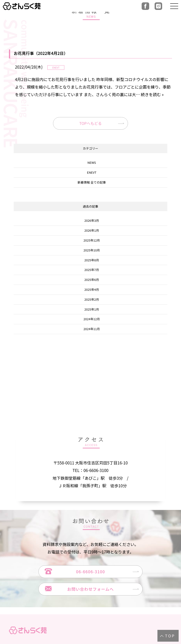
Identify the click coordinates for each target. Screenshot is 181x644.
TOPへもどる (91, 123)
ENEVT (92, 172)
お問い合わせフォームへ (90, 589)
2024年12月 (92, 319)
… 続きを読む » (150, 94)
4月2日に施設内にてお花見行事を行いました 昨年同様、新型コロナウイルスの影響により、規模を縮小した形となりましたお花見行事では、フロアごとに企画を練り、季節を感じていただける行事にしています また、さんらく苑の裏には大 (93, 87)
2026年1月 (92, 230)
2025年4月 (92, 289)
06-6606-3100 (91, 572)
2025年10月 (92, 250)
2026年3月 (92, 221)
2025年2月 (92, 299)
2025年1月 (92, 309)
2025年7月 (92, 270)
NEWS (92, 163)
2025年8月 (92, 260)
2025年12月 (92, 240)
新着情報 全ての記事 (92, 182)
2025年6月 (92, 280)
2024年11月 (92, 329)
